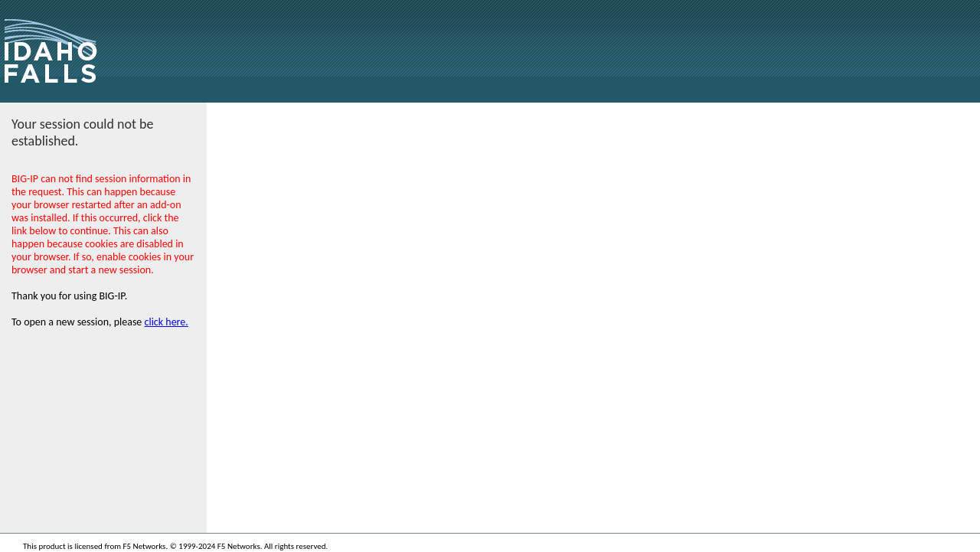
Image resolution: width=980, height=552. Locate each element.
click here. (167, 322)
